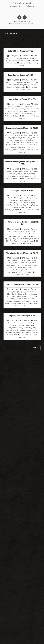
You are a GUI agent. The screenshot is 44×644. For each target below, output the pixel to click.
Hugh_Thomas (10, 234)
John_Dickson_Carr (19, 58)
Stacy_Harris (12, 272)
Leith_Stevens (16, 299)
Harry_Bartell (10, 109)
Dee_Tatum (10, 135)
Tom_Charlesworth (25, 272)
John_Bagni (15, 140)
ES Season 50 (27, 116)
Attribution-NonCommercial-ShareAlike (22, 24)
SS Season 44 (32, 63)
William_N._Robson (12, 116)
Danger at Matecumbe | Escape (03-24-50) (22, 128)
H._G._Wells (11, 296)
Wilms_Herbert (23, 304)
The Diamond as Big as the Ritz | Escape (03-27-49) (22, 223)
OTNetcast (26, 56)
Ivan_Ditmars (12, 265)
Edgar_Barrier (31, 260)
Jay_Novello (20, 109)
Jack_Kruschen (22, 234)
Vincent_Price (30, 176)
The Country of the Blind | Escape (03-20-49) (22, 284)
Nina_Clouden (17, 239)
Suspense (35, 61)
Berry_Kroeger (14, 292)
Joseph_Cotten (33, 82)
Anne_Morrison (13, 260)
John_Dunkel (13, 236)
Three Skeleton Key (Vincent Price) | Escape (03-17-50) (22, 163)
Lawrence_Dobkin (27, 140)
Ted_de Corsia (20, 114)
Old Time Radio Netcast (22, 3)
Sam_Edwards (28, 241)
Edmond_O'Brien (24, 294)
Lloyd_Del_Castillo (32, 109)
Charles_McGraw (14, 198)
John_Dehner (29, 200)
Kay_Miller (10, 330)
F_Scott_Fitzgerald (28, 232)
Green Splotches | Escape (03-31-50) (22, 99)
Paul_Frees (10, 114)
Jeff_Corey (33, 171)
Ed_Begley (32, 323)
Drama (8, 58)
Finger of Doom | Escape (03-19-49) (22, 316)
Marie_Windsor (32, 143)
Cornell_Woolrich (15, 323)
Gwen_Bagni (11, 138)
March (29, 58)
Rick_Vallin (34, 145)
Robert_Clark (16, 147)
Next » (35, 348)
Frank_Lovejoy (33, 135)
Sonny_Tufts (26, 61)
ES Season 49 (25, 335)
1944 (35, 56)
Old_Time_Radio (11, 61)
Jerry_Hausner (33, 138)
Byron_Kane (25, 292)
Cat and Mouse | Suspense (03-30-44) (22, 51)
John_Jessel (33, 265)
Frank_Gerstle (30, 263)
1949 (35, 229)
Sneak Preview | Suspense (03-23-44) (22, 75)
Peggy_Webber (10, 304)
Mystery (35, 58)
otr (19, 61)
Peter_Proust (12, 335)
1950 (35, 104)
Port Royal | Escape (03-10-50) (22, 191)
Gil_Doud (20, 200)
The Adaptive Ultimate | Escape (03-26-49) (22, 253)
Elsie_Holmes (13, 263)
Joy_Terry (33, 328)
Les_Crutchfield (24, 236)
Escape (33, 107)
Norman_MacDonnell (31, 239)
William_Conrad (33, 114)
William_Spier (11, 63)
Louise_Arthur (20, 330)
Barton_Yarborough (16, 107)
